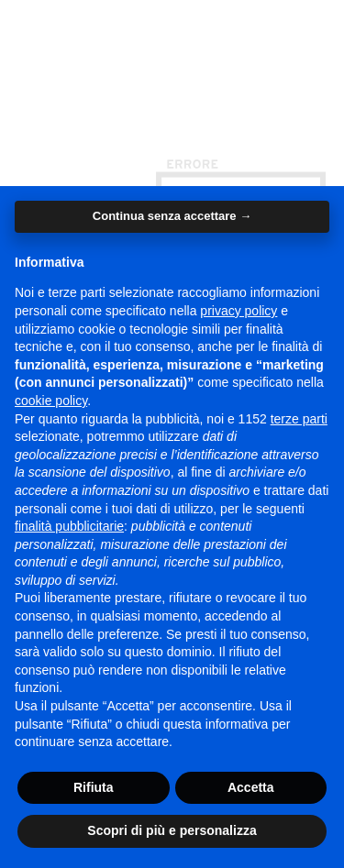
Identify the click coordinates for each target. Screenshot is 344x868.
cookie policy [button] (51, 401)
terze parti (299, 419)
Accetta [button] (251, 787)
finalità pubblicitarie (69, 526)
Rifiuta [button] (94, 787)
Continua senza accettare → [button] (172, 216)
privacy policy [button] (239, 311)
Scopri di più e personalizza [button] (172, 830)
